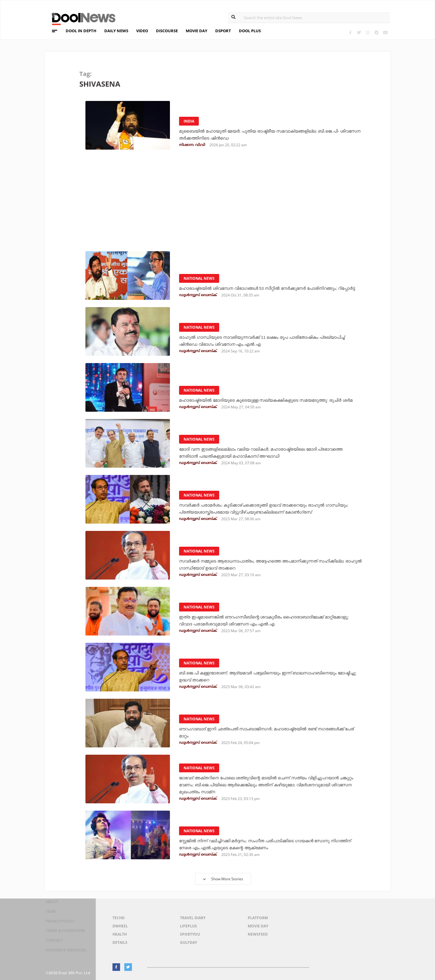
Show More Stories (223, 879)
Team (47, 919)
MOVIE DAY (197, 31)
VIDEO (142, 31)
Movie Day (258, 926)
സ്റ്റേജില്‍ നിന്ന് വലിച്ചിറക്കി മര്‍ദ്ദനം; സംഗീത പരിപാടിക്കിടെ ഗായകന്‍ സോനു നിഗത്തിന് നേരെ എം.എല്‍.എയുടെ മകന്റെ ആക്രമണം (268, 844)
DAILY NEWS (116, 31)
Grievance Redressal (66, 951)
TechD (119, 918)
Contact (51, 943)
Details (120, 942)
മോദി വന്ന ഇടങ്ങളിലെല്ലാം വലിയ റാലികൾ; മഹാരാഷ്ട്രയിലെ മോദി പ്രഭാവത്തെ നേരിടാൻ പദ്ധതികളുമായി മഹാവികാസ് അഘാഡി (267, 453)
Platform (258, 918)
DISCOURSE (167, 31)
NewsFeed (258, 934)
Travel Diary (193, 918)
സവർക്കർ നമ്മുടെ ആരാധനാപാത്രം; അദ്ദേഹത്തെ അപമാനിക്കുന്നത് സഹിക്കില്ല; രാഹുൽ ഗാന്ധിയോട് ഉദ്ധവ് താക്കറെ (271, 564)
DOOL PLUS (250, 31)
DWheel (120, 926)
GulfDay (188, 942)
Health (120, 934)
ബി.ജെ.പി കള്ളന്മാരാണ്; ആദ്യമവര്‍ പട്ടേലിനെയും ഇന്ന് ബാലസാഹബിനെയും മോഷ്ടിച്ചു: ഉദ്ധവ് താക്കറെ (250, 676)
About (48, 911)
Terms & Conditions (65, 935)
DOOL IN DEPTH (81, 31)
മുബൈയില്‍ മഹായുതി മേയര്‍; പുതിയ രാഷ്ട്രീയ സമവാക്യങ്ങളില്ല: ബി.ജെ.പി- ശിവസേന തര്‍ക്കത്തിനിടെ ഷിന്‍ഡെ (266, 135)
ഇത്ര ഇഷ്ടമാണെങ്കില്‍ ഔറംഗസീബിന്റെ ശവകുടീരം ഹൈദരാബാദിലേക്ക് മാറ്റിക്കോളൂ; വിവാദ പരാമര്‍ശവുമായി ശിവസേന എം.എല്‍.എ (270, 617)
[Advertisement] (222, 203)
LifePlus (188, 926)
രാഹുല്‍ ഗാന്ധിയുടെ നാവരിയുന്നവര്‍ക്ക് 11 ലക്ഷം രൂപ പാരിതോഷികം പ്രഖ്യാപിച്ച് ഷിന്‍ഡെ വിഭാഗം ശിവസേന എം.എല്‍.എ (270, 341)
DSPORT (223, 31)
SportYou (190, 934)
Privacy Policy (59, 927)
